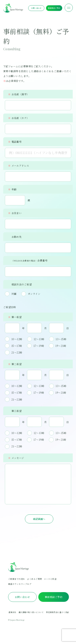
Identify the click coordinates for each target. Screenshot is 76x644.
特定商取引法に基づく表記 (58, 614)
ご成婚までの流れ (17, 580)
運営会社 (12, 614)
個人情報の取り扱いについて (31, 614)
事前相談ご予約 (54, 8)
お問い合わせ (36, 8)
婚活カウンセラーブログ (20, 586)
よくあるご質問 (34, 580)
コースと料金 (50, 580)
